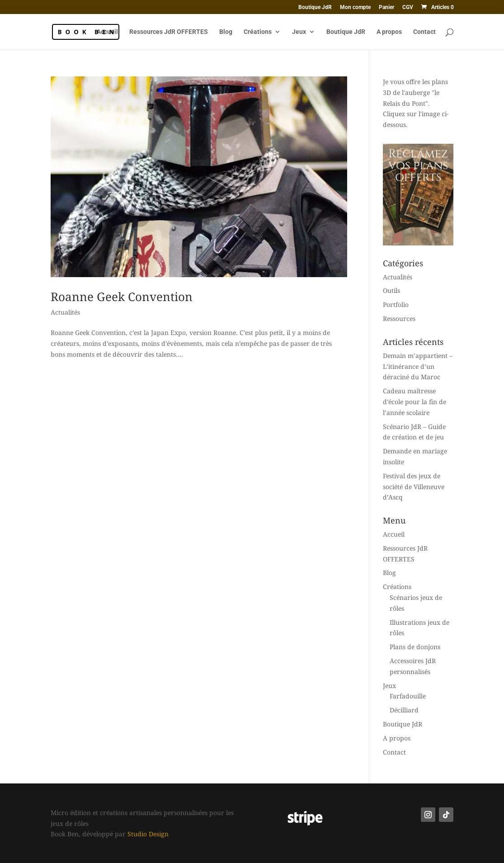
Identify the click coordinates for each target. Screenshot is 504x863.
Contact (424, 32)
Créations (258, 32)
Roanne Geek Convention (122, 297)
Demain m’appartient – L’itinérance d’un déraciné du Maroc (418, 366)
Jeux (299, 32)
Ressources (399, 318)
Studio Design (148, 834)
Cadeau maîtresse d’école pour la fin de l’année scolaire (415, 402)
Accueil (107, 32)
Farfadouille (408, 696)
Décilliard (404, 710)
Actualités (65, 312)
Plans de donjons (415, 647)
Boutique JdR (315, 7)
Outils (391, 290)
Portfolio (396, 304)
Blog (226, 32)
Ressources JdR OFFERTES (169, 32)
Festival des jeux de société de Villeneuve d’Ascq (414, 487)
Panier (386, 7)
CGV (408, 7)
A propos (389, 32)
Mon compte (355, 7)
